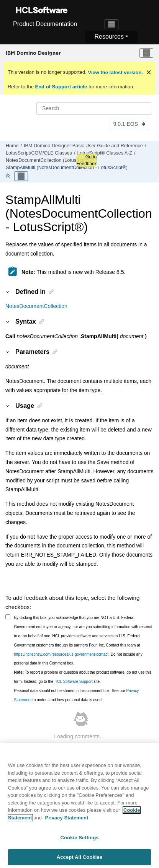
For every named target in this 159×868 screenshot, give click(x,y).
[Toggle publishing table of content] (21, 176)
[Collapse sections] (8, 176)
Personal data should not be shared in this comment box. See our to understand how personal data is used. (77, 695)
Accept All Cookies (80, 860)
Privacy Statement (67, 820)
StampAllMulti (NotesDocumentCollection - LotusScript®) (67, 168)
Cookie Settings (79, 840)
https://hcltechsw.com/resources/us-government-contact (61, 654)
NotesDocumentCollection (36, 306)
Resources (109, 37)
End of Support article (61, 87)
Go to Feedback (86, 160)
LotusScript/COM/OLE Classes (39, 153)
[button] (8, 292)
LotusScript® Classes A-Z (105, 153)
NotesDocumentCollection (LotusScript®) (50, 160)
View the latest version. (115, 72)
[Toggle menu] (146, 53)
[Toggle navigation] (111, 24)
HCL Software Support (74, 682)
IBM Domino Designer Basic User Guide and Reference (83, 146)
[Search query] (94, 108)
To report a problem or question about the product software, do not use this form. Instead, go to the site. (83, 677)
